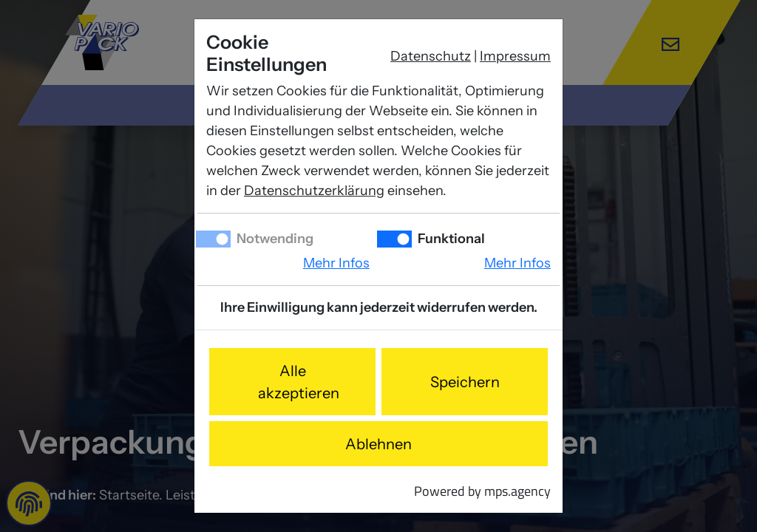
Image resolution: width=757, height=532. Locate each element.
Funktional (450, 239)
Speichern (465, 382)
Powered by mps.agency (482, 491)
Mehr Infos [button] (336, 263)
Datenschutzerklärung (314, 191)
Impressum (515, 56)
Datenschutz (431, 56)
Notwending (274, 239)
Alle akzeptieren (299, 382)
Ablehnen (378, 444)
